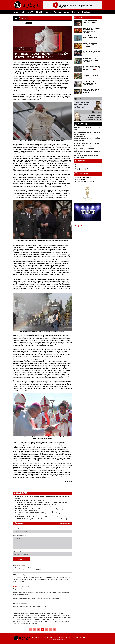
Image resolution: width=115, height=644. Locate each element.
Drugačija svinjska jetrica (82, 169)
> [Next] (54, 630)
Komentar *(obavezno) (42, 542)
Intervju (66, 12)
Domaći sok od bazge (81, 165)
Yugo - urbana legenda (82, 180)
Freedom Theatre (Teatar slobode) (85, 182)
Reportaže (57, 12)
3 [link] (42, 630)
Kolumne (48, 12)
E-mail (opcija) (42, 553)
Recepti (80, 161)
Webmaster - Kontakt (48, 637)
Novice (15, 12)
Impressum (36, 637)
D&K (22, 12)
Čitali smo (75, 12)
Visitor (15, 586)
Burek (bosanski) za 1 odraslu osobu (85, 167)
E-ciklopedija (83, 174)
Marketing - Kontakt (64, 637)
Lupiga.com (79, 226)
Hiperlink (39, 12)
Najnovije (78, 17)
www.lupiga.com (61, 639)
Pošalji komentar (22, 559)
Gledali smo (86, 12)
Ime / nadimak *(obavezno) (42, 531)
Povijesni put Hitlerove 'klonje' (83, 178)
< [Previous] (31, 630)
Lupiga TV (30, 12)
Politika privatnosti (79, 637)
